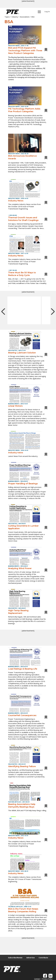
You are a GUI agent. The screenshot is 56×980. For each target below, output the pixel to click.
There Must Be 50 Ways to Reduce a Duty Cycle (22, 274)
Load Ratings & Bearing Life (23, 669)
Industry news (16, 453)
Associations (25, 17)
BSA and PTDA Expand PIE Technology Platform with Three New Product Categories (25, 51)
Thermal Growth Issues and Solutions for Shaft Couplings (23, 219)
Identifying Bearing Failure (22, 766)
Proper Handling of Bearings (23, 484)
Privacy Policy (47, 979)
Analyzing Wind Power (20, 568)
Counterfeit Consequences (22, 715)
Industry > (16, 17)
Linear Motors (15, 406)
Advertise (31, 958)
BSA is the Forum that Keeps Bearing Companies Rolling (23, 910)
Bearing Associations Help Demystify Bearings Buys (22, 806)
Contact (37, 979)
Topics (7, 17)
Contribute (43, 958)
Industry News (16, 201)
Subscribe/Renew (15, 958)
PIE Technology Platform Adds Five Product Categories (24, 110)
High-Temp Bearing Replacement (18, 612)
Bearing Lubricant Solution (22, 353)
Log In (47, 11)
